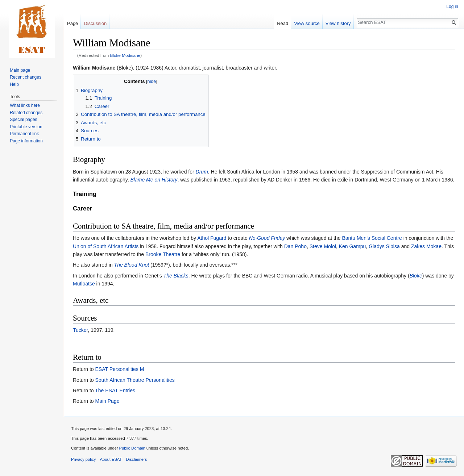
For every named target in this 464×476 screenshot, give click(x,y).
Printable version (26, 127)
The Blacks (176, 276)
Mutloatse (84, 284)
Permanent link (24, 134)
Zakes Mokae (426, 246)
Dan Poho (295, 246)
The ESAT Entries (115, 391)
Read (283, 23)
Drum (202, 172)
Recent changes (26, 77)
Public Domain (132, 448)
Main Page (107, 401)
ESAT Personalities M (119, 369)
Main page (20, 70)
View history (338, 23)
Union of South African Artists (106, 246)
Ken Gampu (353, 246)
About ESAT (111, 459)
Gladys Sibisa (384, 246)
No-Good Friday (267, 238)
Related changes (26, 113)
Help (14, 84)
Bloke (416, 276)
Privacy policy (83, 459)
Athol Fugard (212, 238)
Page (72, 23)
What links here (25, 105)
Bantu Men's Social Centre (372, 238)
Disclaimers (137, 459)
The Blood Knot (132, 265)
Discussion (95, 23)
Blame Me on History (154, 180)
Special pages (23, 120)
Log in (452, 7)
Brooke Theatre (163, 254)
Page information (26, 141)
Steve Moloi (323, 246)
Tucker (80, 330)
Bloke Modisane (125, 55)
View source (307, 23)
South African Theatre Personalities (135, 380)
